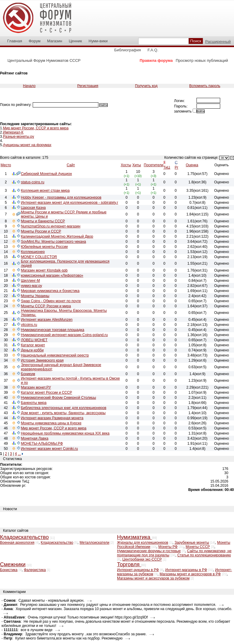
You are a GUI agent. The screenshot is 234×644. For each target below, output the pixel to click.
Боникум (28, 374)
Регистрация (88, 86)
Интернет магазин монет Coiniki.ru (49, 449)
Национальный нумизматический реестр (55, 355)
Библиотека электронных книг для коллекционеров (64, 408)
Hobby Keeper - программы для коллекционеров (61, 197)
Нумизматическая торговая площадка (53, 330)
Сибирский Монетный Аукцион (46, 174)
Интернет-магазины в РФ (186, 570)
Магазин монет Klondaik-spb (44, 270)
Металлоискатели (94, 543)
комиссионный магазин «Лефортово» (52, 275)
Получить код (146, 86)
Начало (29, 86)
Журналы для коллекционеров (143, 543)
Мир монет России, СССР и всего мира (36, 128)
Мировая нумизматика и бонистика (50, 291)
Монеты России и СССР (41, 231)
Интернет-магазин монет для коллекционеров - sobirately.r (70, 203)
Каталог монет (33, 345)
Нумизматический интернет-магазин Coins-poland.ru (64, 335)
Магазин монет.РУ (36, 387)
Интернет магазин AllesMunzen (47, 320)
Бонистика (9, 570)
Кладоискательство (57, 543)
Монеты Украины (35, 296)
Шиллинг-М (30, 281)
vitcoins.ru (29, 325)
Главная (15, 41)
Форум (34, 41)
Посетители (153, 165)
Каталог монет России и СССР (47, 393)
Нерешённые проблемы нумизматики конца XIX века (65, 433)
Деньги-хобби (32, 350)
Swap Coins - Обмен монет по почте (51, 301)
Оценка (192, 165)
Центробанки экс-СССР (142, 559)
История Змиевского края (42, 360)
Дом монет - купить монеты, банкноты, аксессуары (63, 413)
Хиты (137, 165)
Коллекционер (33, 252)
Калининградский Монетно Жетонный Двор (57, 236)
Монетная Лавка (35, 438)
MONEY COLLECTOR (39, 257)
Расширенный (218, 42)
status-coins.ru (33, 182)
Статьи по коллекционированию (204, 555)
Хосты (126, 165)
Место (6, 165)
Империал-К (13, 132)
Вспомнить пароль (205, 86)
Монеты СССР (198, 547)
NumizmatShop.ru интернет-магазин (51, 226)
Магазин (55, 41)
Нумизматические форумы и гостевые (149, 551)
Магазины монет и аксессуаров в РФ (190, 574)
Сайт (71, 165)
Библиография (128, 50)
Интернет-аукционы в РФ (138, 570)
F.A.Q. (153, 50)
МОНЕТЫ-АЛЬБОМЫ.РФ (42, 444)
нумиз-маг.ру (32, 286)
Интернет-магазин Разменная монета (52, 418)
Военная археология (17, 543)
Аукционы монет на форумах (27, 145)
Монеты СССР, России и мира (46, 306)
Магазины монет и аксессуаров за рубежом (153, 578)
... (19, 454)
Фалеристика (35, 570)
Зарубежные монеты (192, 543)
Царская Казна (33, 208)
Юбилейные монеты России (44, 247)
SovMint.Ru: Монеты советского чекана (54, 242)
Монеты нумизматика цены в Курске (51, 423)
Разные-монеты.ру (18, 137)
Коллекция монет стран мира (45, 191)
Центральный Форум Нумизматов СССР (44, 60)
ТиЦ (166, 167)
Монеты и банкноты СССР (43, 221)
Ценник (75, 41)
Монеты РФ (168, 547)
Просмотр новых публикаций (202, 60)
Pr (176, 167)
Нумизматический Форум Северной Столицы (58, 398)
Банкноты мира (34, 403)
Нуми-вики (98, 41)
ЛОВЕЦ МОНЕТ (34, 340)
